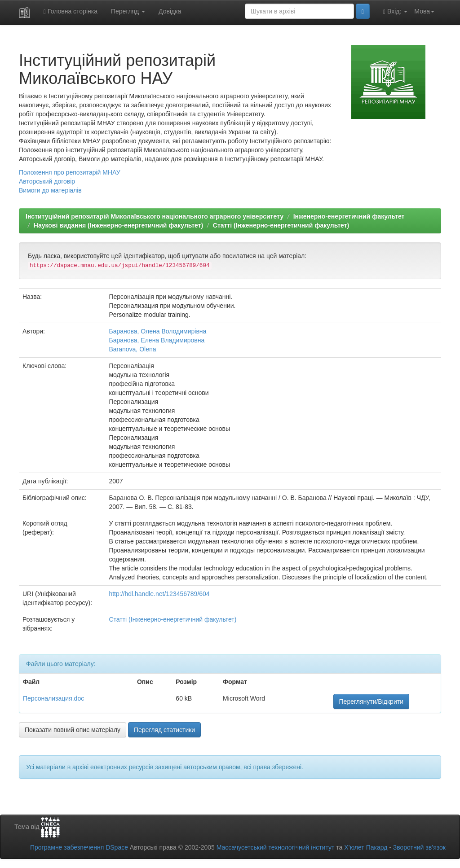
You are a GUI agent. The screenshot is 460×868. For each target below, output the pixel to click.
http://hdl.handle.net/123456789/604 (159, 594)
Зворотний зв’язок (419, 847)
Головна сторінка (71, 11)
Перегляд (128, 11)
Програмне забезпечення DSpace (79, 847)
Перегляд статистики (164, 730)
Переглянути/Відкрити (371, 701)
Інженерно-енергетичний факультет (349, 216)
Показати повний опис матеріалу (73, 730)
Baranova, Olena (132, 349)
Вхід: (395, 11)
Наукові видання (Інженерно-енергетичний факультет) (118, 225)
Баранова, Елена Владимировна (157, 340)
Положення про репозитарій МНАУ (70, 172)
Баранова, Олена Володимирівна (157, 331)
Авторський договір (47, 181)
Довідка (170, 11)
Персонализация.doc (53, 698)
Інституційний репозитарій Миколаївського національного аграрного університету (155, 216)
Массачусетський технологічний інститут (276, 847)
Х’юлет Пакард (366, 847)
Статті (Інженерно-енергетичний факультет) (281, 225)
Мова (424, 11)
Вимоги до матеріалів (50, 190)
